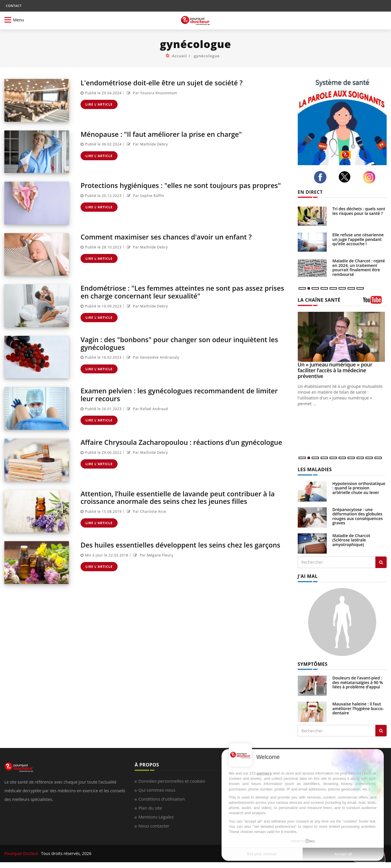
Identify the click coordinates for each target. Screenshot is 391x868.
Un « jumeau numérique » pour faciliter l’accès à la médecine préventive (335, 370)
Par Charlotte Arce (146, 512)
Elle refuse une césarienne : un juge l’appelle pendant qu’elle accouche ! (359, 239)
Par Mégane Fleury (153, 555)
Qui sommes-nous (157, 790)
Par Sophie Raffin (145, 196)
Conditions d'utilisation (162, 799)
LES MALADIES (315, 469)
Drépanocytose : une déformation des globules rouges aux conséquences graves (358, 516)
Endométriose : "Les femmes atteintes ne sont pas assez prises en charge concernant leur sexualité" (174, 292)
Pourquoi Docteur (22, 853)
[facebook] (322, 177)
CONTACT (14, 6)
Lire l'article (99, 104)
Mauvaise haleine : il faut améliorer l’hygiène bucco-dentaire (358, 708)
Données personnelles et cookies (172, 781)
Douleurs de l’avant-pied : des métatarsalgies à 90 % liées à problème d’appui (358, 682)
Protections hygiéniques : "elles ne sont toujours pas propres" (184, 185)
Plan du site (150, 808)
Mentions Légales (156, 817)
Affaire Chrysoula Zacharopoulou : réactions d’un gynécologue (184, 442)
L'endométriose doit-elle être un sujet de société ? (164, 83)
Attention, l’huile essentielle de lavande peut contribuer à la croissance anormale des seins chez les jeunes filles (180, 497)
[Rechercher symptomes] (381, 731)
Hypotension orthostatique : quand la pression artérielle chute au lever (359, 488)
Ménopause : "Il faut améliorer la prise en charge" (163, 134)
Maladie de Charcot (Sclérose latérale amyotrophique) (351, 540)
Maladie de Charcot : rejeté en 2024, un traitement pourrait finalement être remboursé (359, 267)
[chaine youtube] (375, 302)
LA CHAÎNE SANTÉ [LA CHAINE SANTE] (319, 300)
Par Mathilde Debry (147, 144)
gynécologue (207, 56)
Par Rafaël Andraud (147, 409)
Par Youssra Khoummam (151, 93)
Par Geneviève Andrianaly (152, 357)
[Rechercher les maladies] (381, 562)
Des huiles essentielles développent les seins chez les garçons (183, 545)
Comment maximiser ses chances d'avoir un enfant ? (169, 237)
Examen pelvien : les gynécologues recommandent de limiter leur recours (182, 394)
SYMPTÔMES (313, 664)
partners (264, 773)
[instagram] (371, 177)
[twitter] (346, 177)
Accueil (180, 56)
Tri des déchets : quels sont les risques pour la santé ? (359, 211)
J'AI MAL (308, 576)
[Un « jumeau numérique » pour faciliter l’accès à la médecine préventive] (342, 337)
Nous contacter (154, 826)
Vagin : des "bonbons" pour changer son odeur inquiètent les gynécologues (182, 343)
